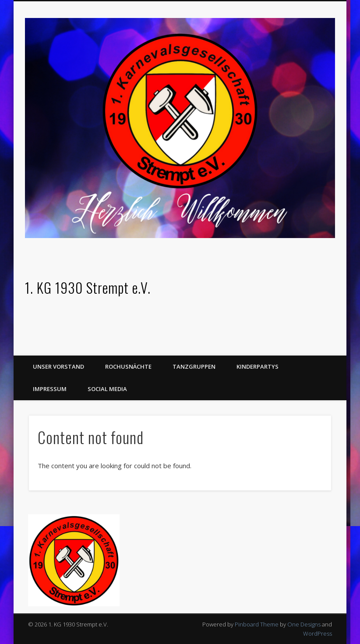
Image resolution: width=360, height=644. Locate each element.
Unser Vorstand (58, 366)
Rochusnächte (128, 366)
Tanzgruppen (194, 366)
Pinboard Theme (257, 624)
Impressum (50, 389)
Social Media (107, 389)
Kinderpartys (258, 366)
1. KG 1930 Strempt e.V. (88, 287)
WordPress (318, 633)
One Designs (304, 624)
